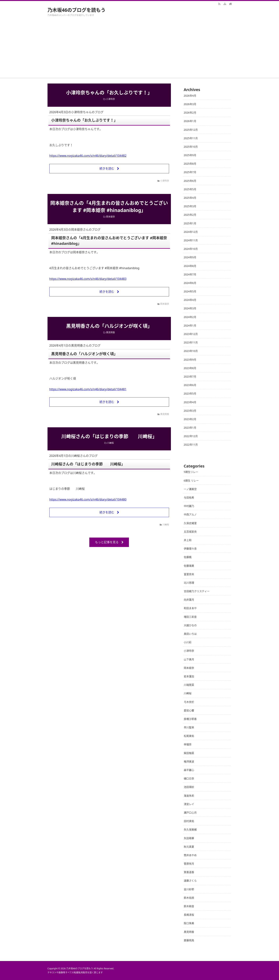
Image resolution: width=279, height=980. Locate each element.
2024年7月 (190, 274)
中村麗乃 (189, 506)
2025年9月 (190, 155)
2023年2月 (190, 419)
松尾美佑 (189, 736)
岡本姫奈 (110, 217)
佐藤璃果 (189, 566)
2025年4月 (190, 198)
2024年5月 (190, 291)
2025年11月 (191, 138)
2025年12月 (191, 130)
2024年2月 (190, 317)
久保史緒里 (190, 523)
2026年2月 (190, 113)
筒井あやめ (190, 855)
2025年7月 (190, 172)
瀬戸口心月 (190, 813)
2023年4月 (190, 402)
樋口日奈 (189, 778)
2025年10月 (191, 147)
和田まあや (190, 608)
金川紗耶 (189, 889)
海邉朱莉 (189, 796)
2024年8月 (190, 266)
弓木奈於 (189, 702)
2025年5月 (190, 189)
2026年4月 (190, 96)
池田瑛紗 (189, 787)
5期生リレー (191, 472)
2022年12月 (191, 436)
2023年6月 (190, 385)
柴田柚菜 (189, 753)
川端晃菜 (189, 685)
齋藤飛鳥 (189, 940)
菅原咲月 (189, 864)
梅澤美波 (189, 761)
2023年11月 (191, 342)
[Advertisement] (140, 50)
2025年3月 (190, 206)
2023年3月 (190, 411)
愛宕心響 (189, 710)
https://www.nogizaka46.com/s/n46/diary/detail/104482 (88, 156)
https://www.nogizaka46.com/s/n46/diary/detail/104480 (88, 499)
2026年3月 (190, 104)
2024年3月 (190, 308)
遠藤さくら (190, 881)
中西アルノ (190, 514)
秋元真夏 (189, 847)
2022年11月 (191, 445)
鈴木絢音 (189, 906)
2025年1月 (190, 223)
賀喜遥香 (189, 872)
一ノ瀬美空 (190, 489)
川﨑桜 (110, 443)
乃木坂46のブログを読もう (77, 10)
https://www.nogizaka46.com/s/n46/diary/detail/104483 (88, 279)
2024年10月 (191, 249)
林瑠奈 (188, 744)
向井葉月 (189, 600)
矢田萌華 (189, 838)
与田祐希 (189, 497)
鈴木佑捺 (189, 898)
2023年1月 (190, 428)
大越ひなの (190, 625)
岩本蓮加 (189, 676)
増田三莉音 (190, 617)
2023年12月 (191, 334)
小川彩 (188, 642)
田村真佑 (189, 821)
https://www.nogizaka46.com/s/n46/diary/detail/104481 (88, 389)
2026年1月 (190, 121)
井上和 (188, 540)
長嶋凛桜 (189, 915)
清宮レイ (189, 804)
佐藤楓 (188, 557)
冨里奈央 (189, 574)
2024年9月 (190, 257)
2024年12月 (191, 232)
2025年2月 (190, 215)
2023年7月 (190, 377)
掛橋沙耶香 (190, 719)
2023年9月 (190, 360)
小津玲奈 (110, 99)
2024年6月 (190, 283)
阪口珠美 (189, 923)
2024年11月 (191, 240)
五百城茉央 (190, 532)
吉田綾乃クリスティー (197, 591)
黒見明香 (110, 332)
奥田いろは (190, 634)
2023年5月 (190, 393)
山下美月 (189, 659)
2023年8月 (190, 368)
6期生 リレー (191, 481)
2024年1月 (190, 325)
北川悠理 (189, 583)
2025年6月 (190, 181)
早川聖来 (189, 727)
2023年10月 (191, 351)
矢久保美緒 (190, 829)
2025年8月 (190, 164)
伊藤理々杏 (190, 549)
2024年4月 (190, 300)
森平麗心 (189, 770)
